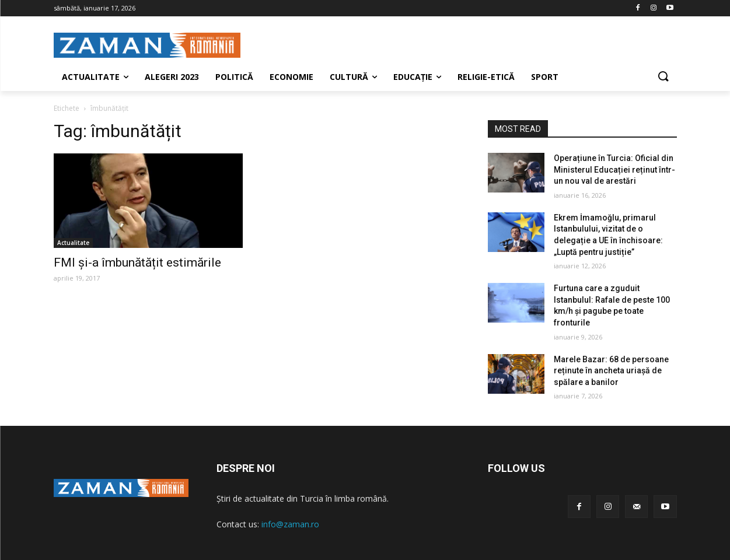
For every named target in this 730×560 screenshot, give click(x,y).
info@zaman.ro (290, 524)
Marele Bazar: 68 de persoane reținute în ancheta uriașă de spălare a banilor (611, 371)
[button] (663, 77)
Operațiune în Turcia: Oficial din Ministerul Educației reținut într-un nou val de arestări (614, 169)
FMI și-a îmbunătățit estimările (137, 262)
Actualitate (73, 243)
